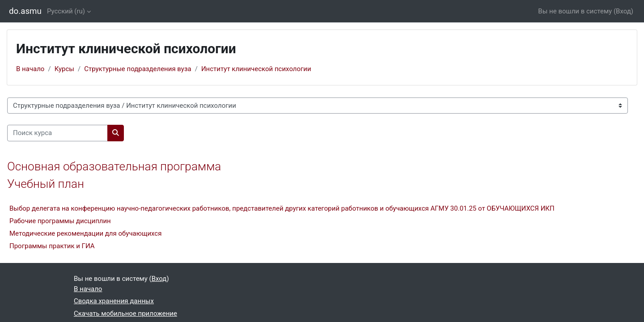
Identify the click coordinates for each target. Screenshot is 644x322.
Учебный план (46, 184)
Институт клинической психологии (256, 69)
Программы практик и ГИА (52, 246)
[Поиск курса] (57, 133)
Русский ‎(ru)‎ (66, 11)
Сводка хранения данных (114, 301)
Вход (623, 11)
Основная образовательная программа (114, 166)
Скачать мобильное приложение (125, 314)
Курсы (64, 69)
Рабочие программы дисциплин (60, 221)
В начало (30, 69)
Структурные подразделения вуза (138, 69)
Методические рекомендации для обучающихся (85, 233)
